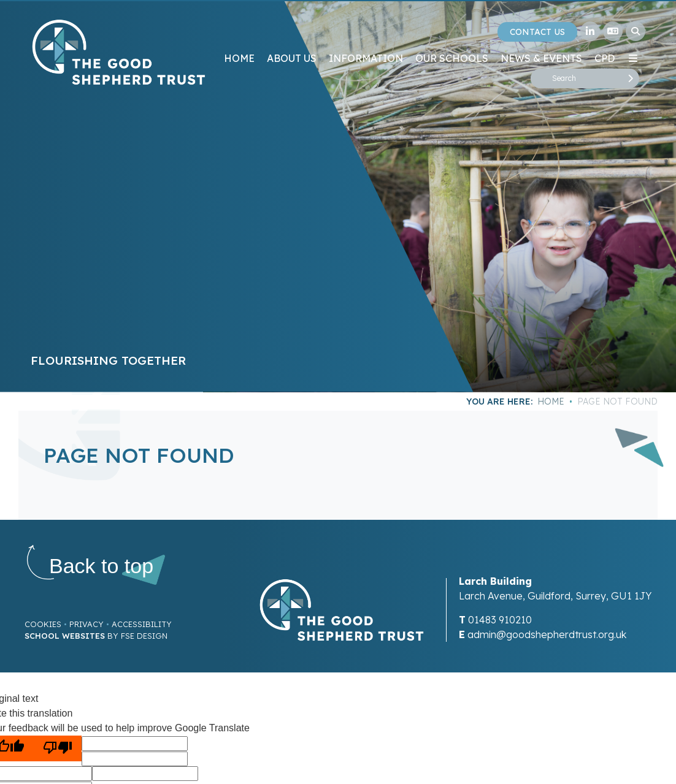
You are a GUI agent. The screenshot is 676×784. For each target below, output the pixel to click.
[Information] (366, 37)
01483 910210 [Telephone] (500, 620)
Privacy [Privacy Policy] (86, 624)
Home (551, 402)
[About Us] (292, 37)
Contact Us (537, 32)
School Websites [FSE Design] (65, 636)
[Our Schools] (452, 37)
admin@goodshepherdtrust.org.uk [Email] (547, 634)
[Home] (118, 52)
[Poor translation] (58, 748)
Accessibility (142, 624)
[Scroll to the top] (101, 566)
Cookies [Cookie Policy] (43, 624)
